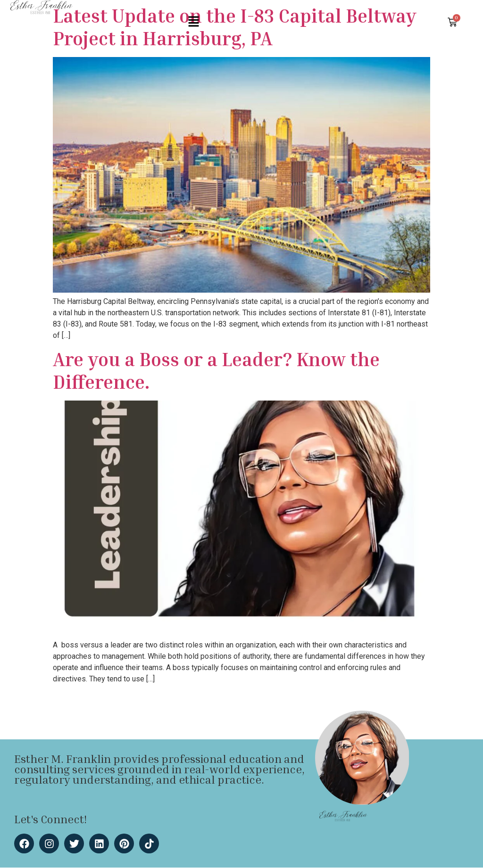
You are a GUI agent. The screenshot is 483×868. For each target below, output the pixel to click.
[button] (193, 22)
